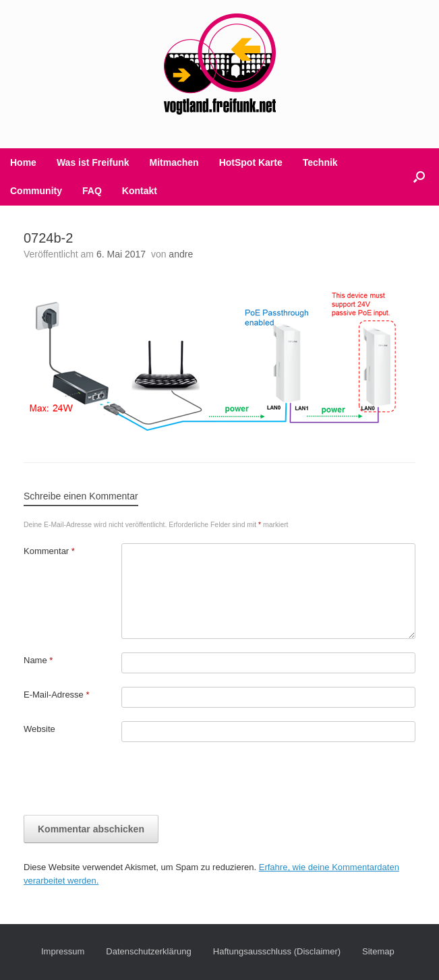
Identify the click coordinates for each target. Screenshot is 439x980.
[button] (419, 177)
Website (39, 729)
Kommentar (49, 551)
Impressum (63, 951)
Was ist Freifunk (93, 162)
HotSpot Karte (251, 162)
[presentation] (126, 782)
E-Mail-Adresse (57, 695)
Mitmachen (174, 162)
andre (181, 254)
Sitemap (378, 951)
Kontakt (140, 191)
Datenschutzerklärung (148, 951)
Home (23, 162)
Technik (320, 162)
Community (36, 191)
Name (38, 660)
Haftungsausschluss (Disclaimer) (277, 951)
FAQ (92, 191)
